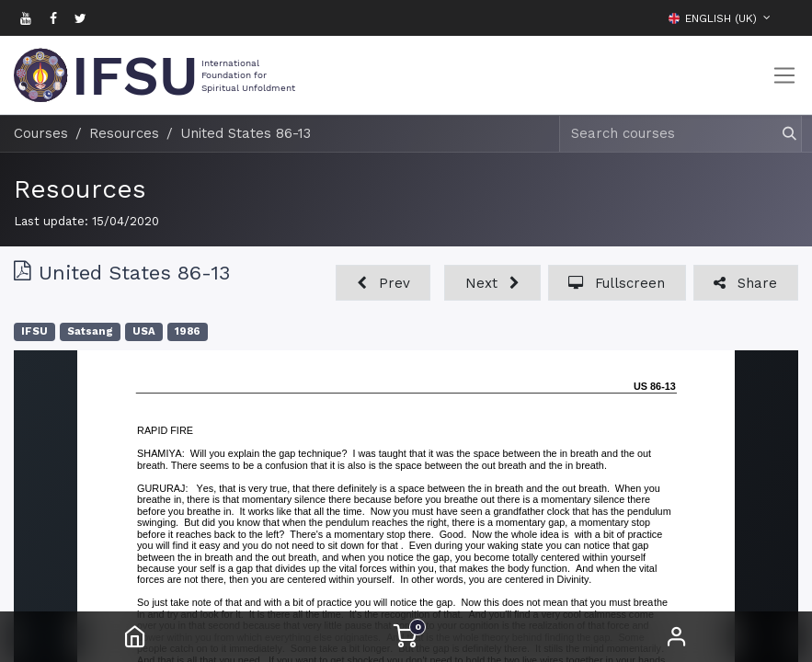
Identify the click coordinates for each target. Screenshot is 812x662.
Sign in (677, 637)
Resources (80, 189)
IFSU (34, 331)
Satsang (90, 331)
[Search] (781, 134)
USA (144, 331)
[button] (784, 17)
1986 (188, 331)
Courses (41, 133)
